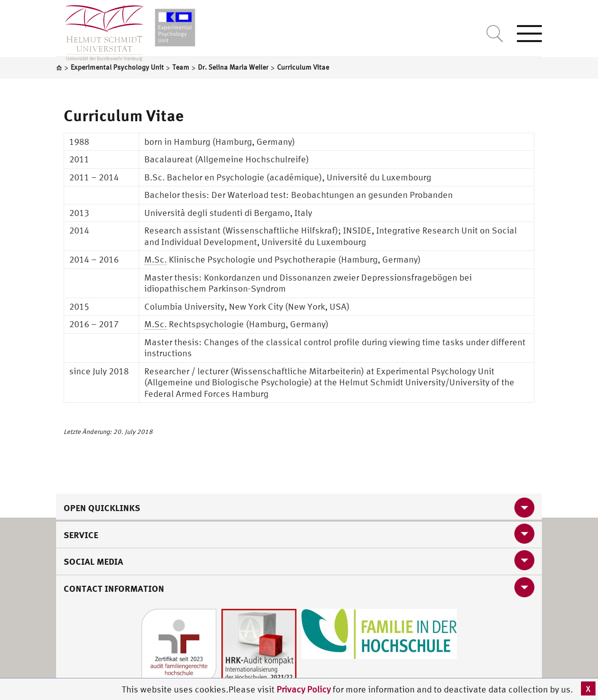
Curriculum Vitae (124, 115)
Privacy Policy (305, 689)
